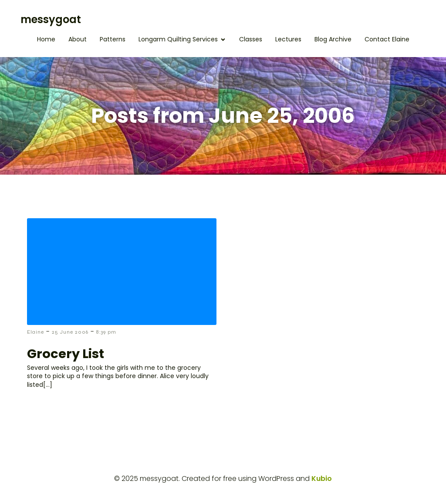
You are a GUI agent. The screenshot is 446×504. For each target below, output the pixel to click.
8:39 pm (106, 332)
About (78, 39)
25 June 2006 (70, 332)
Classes (251, 39)
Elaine (35, 332)
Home (46, 39)
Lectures (288, 39)
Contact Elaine (387, 39)
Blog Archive (333, 39)
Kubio (322, 479)
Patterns (113, 39)
